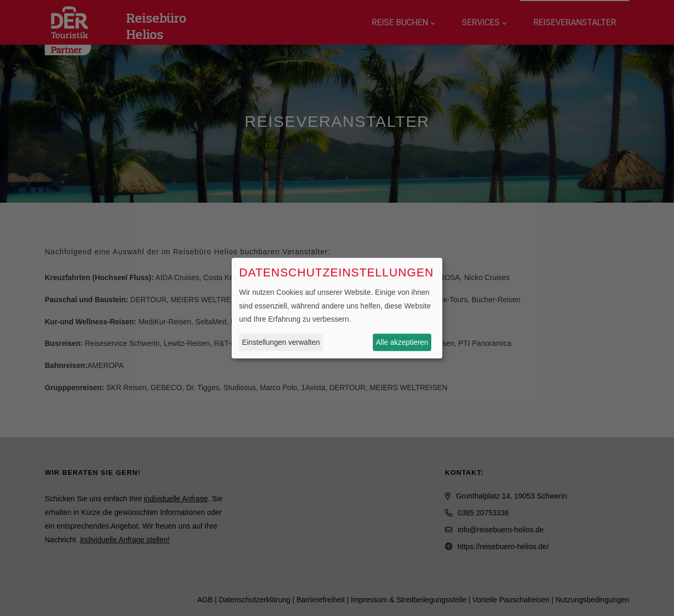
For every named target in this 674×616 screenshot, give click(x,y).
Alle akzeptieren (402, 342)
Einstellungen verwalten (281, 342)
